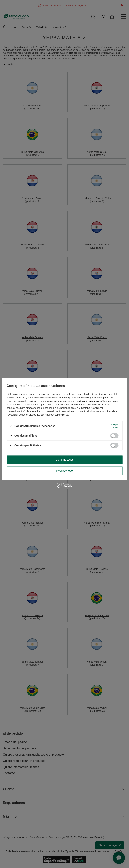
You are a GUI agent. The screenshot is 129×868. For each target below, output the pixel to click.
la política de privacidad (87, 401)
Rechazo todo (64, 471)
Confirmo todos (64, 460)
